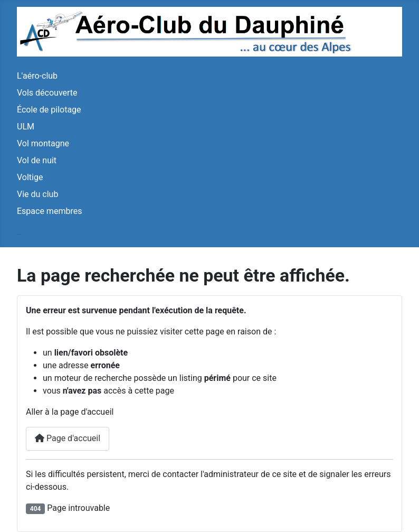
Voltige (30, 177)
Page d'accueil (68, 438)
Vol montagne (43, 143)
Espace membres (49, 211)
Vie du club (37, 194)
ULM (26, 127)
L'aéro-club (37, 76)
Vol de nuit (37, 160)
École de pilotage (49, 110)
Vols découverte (47, 93)
